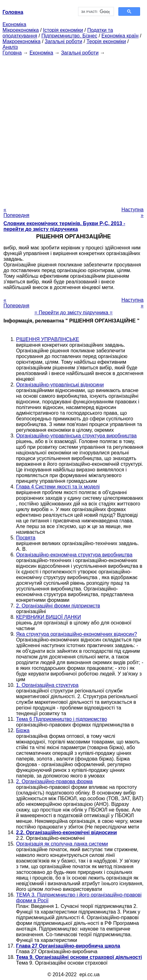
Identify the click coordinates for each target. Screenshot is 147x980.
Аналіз (10, 47)
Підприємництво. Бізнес (69, 36)
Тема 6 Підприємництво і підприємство (62, 719)
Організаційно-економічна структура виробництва (74, 555)
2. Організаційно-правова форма (54, 781)
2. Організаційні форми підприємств (58, 606)
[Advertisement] (73, 129)
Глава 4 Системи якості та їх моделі (58, 487)
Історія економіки (63, 30)
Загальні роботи (63, 41)
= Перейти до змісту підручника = (73, 313)
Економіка (14, 24)
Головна (12, 53)
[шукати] (96, 12)
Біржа (23, 730)
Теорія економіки (106, 41)
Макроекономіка (22, 41)
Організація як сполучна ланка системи (62, 844)
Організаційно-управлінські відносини (60, 385)
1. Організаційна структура (47, 685)
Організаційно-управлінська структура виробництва (76, 436)
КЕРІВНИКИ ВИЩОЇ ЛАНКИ (48, 617)
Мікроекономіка (21, 30)
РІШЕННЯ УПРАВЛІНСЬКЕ (48, 339)
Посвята (26, 538)
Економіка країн (120, 36)
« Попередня (16, 212)
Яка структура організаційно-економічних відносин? (76, 634)
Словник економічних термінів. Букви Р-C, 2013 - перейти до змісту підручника (64, 226)
